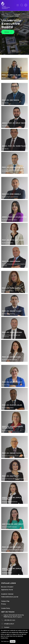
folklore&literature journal (10, 597)
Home (3, 14)
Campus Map (5, 601)
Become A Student (7, 587)
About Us (9, 14)
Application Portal (7, 590)
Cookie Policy (6, 608)
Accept (13, 641)
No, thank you (5, 641)
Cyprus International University (6, 7)
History (7, 32)
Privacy (4, 604)
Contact (7, 627)
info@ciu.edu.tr (9, 624)
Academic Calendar (7, 594)
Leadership (17, 14)
